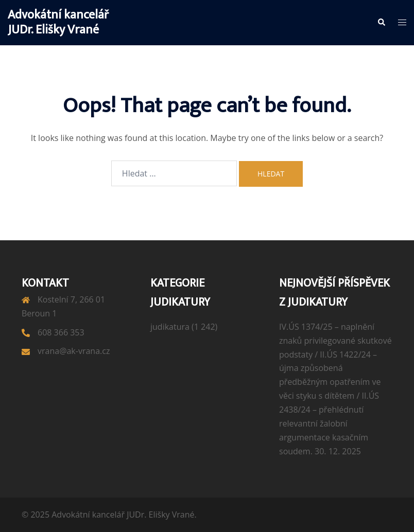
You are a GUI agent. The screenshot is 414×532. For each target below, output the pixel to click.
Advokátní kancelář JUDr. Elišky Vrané (58, 22)
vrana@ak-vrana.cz (74, 351)
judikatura (170, 327)
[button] (381, 23)
